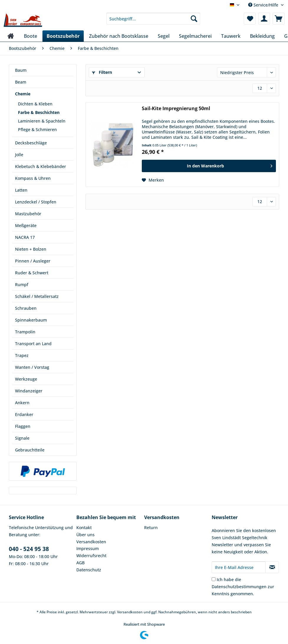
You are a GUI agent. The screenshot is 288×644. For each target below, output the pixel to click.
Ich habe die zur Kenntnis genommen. (243, 587)
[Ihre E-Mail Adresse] (239, 567)
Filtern (102, 72)
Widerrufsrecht (91, 556)
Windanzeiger (29, 391)
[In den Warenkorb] (209, 166)
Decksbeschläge (31, 143)
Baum (21, 70)
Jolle (19, 155)
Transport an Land (33, 344)
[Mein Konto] (264, 19)
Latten (21, 190)
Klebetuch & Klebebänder (41, 166)
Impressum (88, 548)
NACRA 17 (25, 237)
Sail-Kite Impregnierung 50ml (176, 109)
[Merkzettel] (250, 19)
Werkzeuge (26, 379)
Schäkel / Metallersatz (37, 296)
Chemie (23, 94)
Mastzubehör (28, 214)
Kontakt (84, 528)
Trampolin (25, 332)
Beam (21, 82)
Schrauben (26, 308)
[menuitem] (153, 21)
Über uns (85, 535)
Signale (22, 438)
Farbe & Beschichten (39, 112)
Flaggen (23, 426)
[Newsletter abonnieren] (272, 567)
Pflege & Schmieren (37, 129)
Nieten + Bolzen (31, 249)
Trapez (22, 355)
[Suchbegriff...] (153, 19)
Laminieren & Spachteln (42, 121)
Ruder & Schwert (32, 273)
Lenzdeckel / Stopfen (36, 202)
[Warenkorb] (279, 19)
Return (151, 528)
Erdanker (24, 414)
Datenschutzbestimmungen (239, 587)
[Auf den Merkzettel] (153, 180)
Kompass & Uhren (33, 178)
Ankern (22, 403)
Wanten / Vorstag (32, 367)
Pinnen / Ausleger (33, 261)
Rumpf (22, 284)
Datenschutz (89, 570)
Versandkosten (91, 542)
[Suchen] (194, 19)
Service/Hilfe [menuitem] (264, 5)
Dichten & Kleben (35, 104)
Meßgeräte (26, 225)
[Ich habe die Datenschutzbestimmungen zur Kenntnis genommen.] (214, 579)
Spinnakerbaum (31, 320)
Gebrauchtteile (30, 450)
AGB (80, 563)
